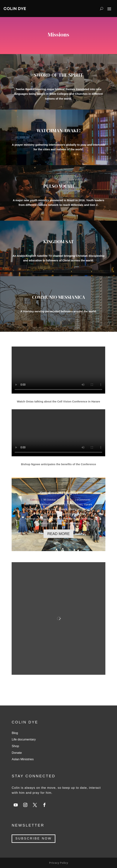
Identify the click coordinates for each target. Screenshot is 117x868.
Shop (15, 746)
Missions (69, 500)
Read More (58, 534)
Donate (17, 753)
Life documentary (24, 739)
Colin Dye (35, 500)
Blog (15, 733)
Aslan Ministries (23, 759)
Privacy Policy (59, 863)
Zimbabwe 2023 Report (58, 493)
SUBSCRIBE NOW (33, 838)
